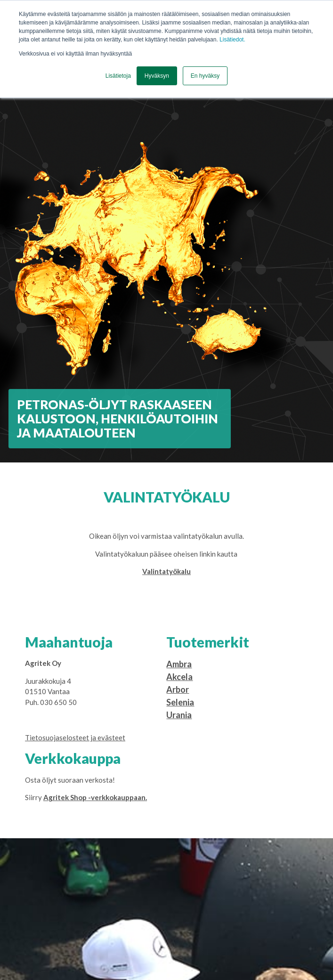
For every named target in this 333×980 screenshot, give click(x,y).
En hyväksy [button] (205, 76)
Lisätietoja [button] (118, 76)
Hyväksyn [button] (157, 76)
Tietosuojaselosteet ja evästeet (75, 737)
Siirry (86, 797)
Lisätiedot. (232, 40)
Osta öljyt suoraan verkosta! (70, 780)
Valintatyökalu (166, 571)
